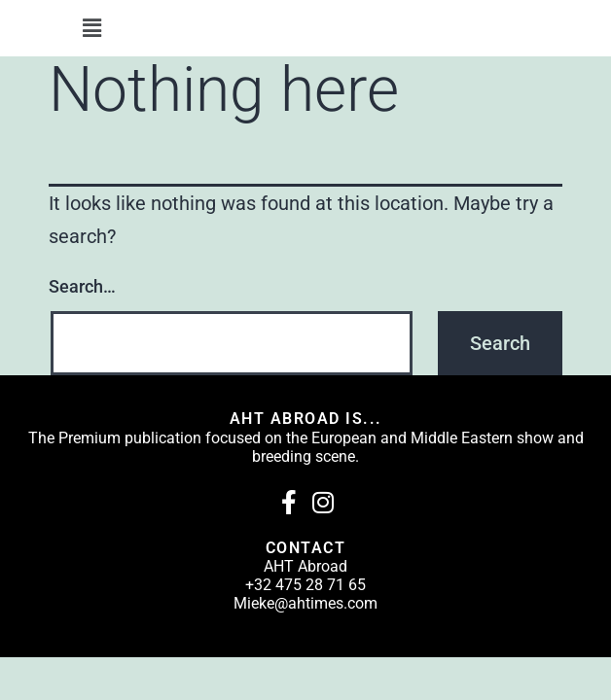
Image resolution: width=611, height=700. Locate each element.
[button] (91, 28)
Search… (82, 286)
